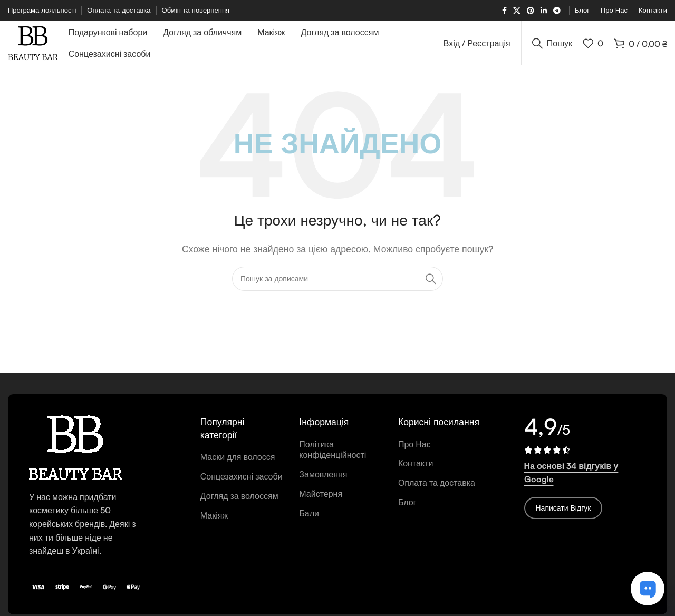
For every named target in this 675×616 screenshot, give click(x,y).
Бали (309, 516)
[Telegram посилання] (557, 11)
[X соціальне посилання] (517, 11)
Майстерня (321, 497)
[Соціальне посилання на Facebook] (504, 11)
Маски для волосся (238, 461)
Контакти (416, 467)
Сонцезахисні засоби (242, 480)
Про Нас (414, 447)
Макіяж (214, 519)
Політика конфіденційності (332, 453)
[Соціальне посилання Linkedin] (544, 11)
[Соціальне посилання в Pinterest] (531, 11)
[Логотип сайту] (35, 44)
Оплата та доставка (437, 486)
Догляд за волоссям (239, 499)
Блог (407, 506)
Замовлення (323, 478)
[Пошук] (552, 45)
